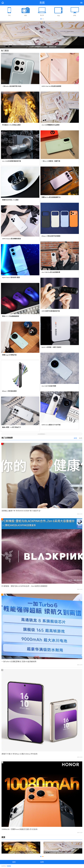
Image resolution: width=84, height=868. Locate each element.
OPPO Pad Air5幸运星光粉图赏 (51, 86)
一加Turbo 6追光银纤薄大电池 (12, 86)
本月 (81, 438)
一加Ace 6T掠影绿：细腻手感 (51, 161)
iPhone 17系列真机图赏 (9, 391)
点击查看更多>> (42, 434)
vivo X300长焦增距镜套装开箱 (11, 161)
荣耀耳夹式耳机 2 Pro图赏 (10, 200)
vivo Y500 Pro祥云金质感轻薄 (51, 272)
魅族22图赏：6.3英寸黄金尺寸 (11, 427)
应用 (42, 862)
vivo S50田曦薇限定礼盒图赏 (51, 125)
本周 (75, 438)
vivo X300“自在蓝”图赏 (49, 386)
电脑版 (9, 866)
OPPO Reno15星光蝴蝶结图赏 (11, 239)
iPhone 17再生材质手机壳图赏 (51, 236)
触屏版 (4, 866)
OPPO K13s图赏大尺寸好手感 (51, 425)
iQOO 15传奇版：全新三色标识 (51, 347)
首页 (14, 862)
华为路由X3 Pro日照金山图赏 (11, 125)
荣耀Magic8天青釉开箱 (9, 355)
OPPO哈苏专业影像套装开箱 (51, 311)
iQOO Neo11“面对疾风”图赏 (11, 277)
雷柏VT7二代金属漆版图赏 (11, 316)
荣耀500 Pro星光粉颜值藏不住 (51, 197)
